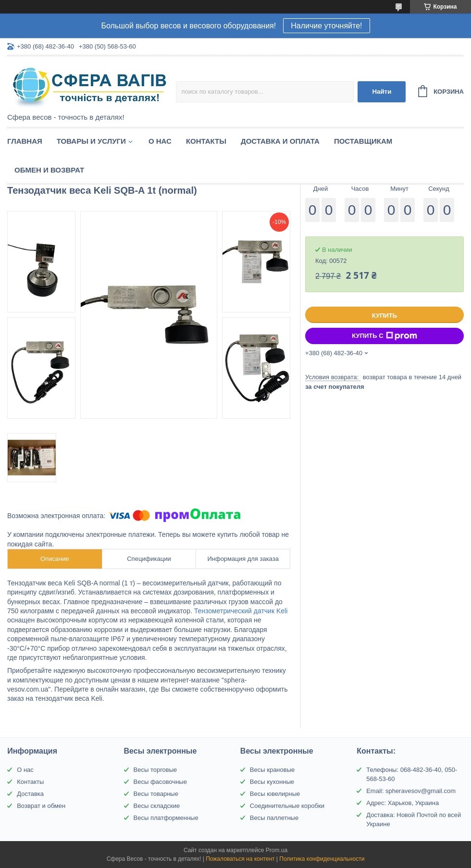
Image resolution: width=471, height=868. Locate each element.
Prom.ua (277, 850)
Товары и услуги (91, 141)
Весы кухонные (272, 782)
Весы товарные (156, 794)
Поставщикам (363, 141)
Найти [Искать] (382, 92)
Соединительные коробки (287, 806)
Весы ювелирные (275, 794)
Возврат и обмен (41, 806)
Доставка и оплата (280, 141)
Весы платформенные (166, 818)
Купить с (384, 336)
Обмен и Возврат (49, 170)
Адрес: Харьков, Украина (403, 803)
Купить (384, 316)
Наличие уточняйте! (326, 26)
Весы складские (157, 806)
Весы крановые (272, 770)
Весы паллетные (274, 818)
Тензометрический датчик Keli (241, 611)
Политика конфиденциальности (322, 859)
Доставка (30, 794)
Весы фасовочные (160, 782)
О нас (160, 141)
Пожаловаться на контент (240, 859)
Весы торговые (155, 770)
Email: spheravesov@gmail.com (411, 791)
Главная (25, 141)
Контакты (206, 141)
